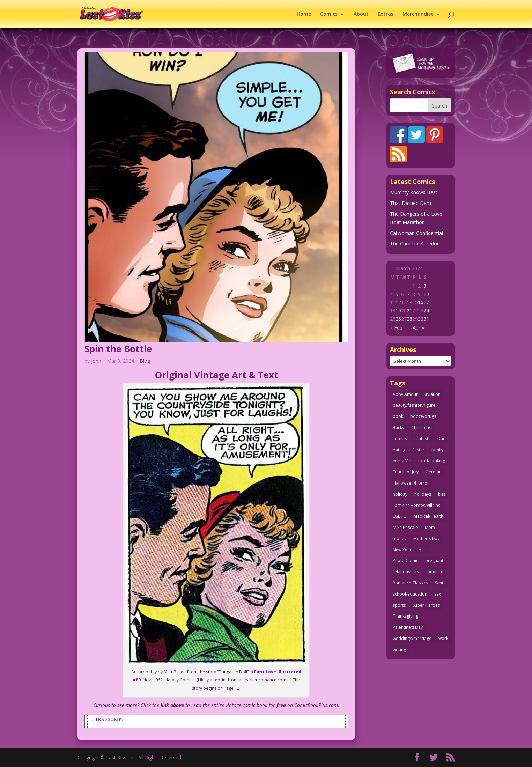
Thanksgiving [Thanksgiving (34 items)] (405, 616)
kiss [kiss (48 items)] (442, 494)
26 (398, 319)
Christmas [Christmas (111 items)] (421, 427)
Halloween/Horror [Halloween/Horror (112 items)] (411, 483)
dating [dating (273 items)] (399, 450)
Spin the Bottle (118, 349)
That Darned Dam (411, 203)
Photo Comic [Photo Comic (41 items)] (405, 560)
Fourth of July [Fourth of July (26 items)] (406, 472)
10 (426, 294)
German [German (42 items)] (434, 472)
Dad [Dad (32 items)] (442, 439)
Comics (329, 14)
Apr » (418, 328)
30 (421, 319)
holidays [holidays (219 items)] (423, 494)
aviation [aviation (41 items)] (433, 394)
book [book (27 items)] (398, 416)
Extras (386, 14)
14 (409, 302)
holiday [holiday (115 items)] (400, 494)
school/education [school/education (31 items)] (410, 594)
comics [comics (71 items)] (400, 439)
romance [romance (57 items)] (434, 572)
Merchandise (418, 14)
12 (398, 302)
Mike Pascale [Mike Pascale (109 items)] (405, 527)
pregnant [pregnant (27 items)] (434, 560)
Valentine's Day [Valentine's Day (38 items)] (408, 627)
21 (409, 311)
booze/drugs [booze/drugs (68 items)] (423, 416)
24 (426, 311)
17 (426, 302)
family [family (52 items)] (437, 450)
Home (304, 14)
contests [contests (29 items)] (422, 439)
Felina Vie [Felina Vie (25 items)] (402, 461)
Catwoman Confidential (416, 233)
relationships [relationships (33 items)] (406, 572)
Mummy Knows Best (414, 192)
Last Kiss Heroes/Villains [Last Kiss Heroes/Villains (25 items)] (416, 505)
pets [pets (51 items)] (423, 550)
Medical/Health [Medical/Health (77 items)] (428, 516)
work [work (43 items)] (443, 638)
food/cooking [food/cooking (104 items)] (432, 461)
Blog (145, 361)
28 (409, 319)
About (361, 14)
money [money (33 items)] (400, 539)
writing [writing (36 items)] (399, 650)
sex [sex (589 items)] (438, 594)
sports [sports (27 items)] (399, 605)
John (96, 361)
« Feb (396, 328)
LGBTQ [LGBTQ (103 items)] (400, 516)
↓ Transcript (108, 719)
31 (426, 319)
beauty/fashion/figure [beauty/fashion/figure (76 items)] (414, 405)
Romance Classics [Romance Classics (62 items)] (410, 583)
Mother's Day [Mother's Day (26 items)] (426, 539)
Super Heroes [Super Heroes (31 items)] (426, 605)
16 (421, 302)
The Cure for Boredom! (416, 244)
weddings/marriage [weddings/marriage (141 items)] (412, 638)
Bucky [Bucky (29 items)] (398, 427)
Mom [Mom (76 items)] (430, 527)
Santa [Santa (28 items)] (440, 583)
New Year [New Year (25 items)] (402, 550)
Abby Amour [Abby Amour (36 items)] (405, 394)
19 (398, 311)
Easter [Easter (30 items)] (418, 450)
